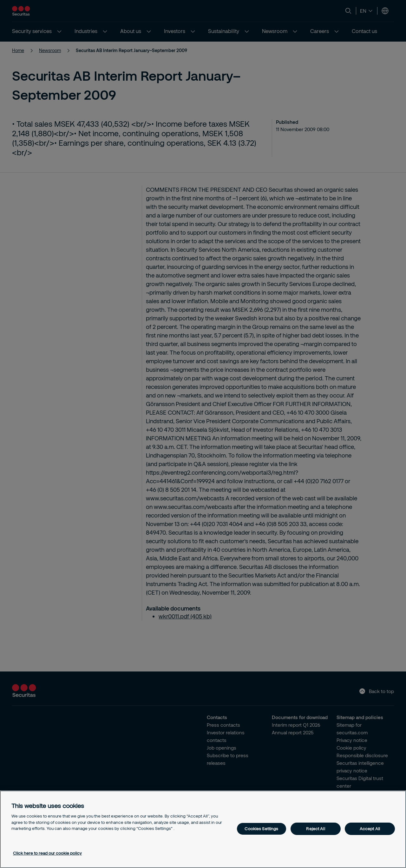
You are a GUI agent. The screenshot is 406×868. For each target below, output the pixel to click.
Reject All (315, 829)
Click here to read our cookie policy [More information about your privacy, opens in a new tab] (47, 853)
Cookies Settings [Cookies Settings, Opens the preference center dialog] (261, 829)
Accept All (370, 829)
